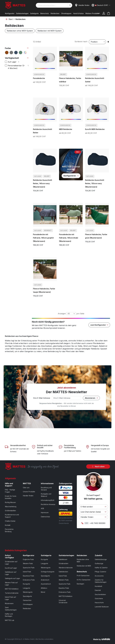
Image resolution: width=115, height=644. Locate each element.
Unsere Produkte (29, 492)
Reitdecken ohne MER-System (20, 31)
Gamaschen (27, 600)
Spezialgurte (27, 596)
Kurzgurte (26, 584)
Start (11, 19)
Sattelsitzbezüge (101, 559)
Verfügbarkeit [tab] (12, 58)
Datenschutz (45, 517)
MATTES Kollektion (12, 589)
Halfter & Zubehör (101, 568)
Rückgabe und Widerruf (46, 495)
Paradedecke (39, 78)
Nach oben (98, 466)
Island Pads (27, 572)
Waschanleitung (11, 507)
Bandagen (80, 584)
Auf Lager (15, 62)
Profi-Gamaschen (83, 576)
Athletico (44, 588)
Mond (43, 592)
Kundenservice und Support (12, 516)
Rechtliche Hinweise (48, 504)
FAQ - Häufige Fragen (10, 491)
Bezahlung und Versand (46, 489)
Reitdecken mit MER (84, 566)
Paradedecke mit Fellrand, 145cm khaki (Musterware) (69, 238)
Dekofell (98, 590)
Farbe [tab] (8, 48)
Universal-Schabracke (63, 601)
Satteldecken (63, 572)
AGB (42, 508)
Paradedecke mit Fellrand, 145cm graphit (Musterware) (43, 238)
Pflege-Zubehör (101, 572)
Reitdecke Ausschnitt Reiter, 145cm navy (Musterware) (43, 183)
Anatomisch (45, 580)
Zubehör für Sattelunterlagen (101, 581)
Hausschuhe (99, 603)
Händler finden (28, 496)
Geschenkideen (100, 594)
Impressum (45, 513)
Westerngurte (28, 592)
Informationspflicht (48, 500)
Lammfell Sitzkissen (102, 607)
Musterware (9, 603)
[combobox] (54, 5)
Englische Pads (28, 559)
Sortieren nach (81, 42)
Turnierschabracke (12, 593)
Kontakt (8, 525)
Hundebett (98, 586)
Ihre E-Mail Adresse (42, 398)
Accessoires (99, 576)
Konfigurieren (71, 176)
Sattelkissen (63, 559)
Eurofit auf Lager (11, 568)
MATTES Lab (10, 620)
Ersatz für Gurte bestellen (11, 497)
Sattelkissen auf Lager (11, 573)
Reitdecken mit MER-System (50, 31)
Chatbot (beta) (10, 521)
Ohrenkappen (28, 604)
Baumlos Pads (64, 588)
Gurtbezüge (99, 563)
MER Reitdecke (66, 129)
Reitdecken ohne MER (83, 561)
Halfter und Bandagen (9, 615)
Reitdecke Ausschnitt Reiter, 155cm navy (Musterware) (95, 183)
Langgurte (27, 588)
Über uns (26, 488)
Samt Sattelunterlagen (11, 609)
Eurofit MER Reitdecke (95, 129)
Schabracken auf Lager (11, 563)
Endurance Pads (29, 580)
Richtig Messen (10, 502)
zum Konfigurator (99, 325)
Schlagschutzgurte (48, 572)
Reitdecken (27, 609)
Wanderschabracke (66, 568)
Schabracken (64, 563)
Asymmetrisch (46, 584)
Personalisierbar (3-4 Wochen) (19, 67)
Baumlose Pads (28, 576)
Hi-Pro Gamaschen (84, 580)
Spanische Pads (29, 568)
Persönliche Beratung (9, 530)
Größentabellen (10, 511)
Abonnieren (91, 398)
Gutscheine (99, 599)
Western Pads (28, 563)
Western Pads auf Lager (11, 584)
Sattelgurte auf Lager (12, 578)
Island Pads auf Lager (10, 598)
